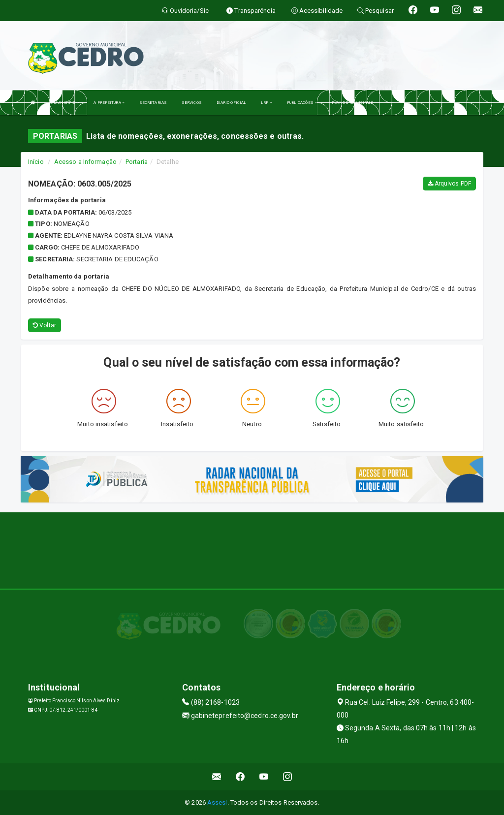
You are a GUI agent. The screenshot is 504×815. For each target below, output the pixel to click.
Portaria (137, 162)
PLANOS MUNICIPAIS (353, 103)
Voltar (45, 325)
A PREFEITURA (109, 103)
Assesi (217, 802)
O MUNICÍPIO (64, 103)
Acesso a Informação (85, 162)
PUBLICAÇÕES (302, 103)
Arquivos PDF (449, 184)
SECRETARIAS (153, 103)
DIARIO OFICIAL (231, 103)
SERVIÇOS (192, 103)
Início (36, 162)
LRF (267, 103)
